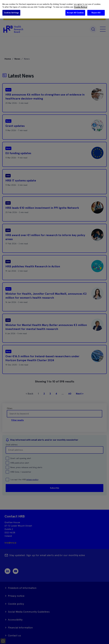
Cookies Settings (11, 13)
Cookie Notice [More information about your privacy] (81, 7)
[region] (54, 9)
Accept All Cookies (75, 13)
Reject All (96, 13)
